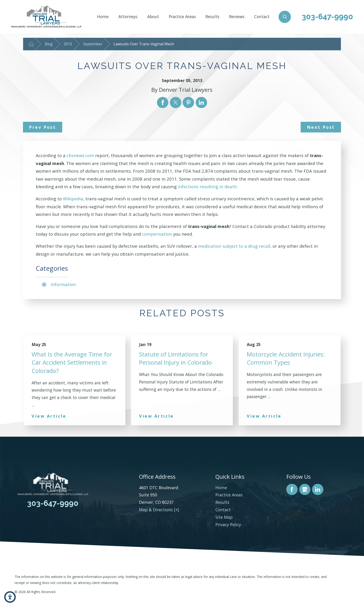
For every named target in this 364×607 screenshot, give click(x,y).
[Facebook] (292, 490)
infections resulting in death (207, 186)
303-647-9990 (327, 17)
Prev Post (42, 127)
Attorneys (128, 16)
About (153, 16)
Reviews (237, 16)
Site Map (224, 517)
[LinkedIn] (318, 490)
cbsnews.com (80, 155)
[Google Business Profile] (305, 490)
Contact (262, 16)
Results (212, 16)
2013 (68, 44)
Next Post (321, 127)
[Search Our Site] (285, 17)
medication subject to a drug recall (234, 246)
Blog (49, 44)
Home (103, 16)
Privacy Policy (228, 525)
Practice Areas (182, 16)
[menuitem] (103, 17)
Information (63, 284)
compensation (157, 234)
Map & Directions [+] (159, 510)
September (93, 44)
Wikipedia (73, 199)
